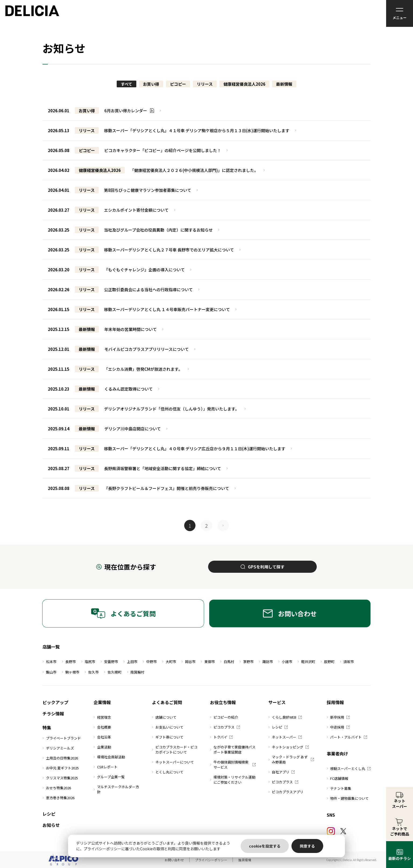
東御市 (208, 662)
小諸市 (285, 662)
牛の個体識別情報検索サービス (233, 765)
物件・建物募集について (348, 798)
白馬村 (227, 662)
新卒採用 (338, 717)
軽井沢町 (306, 662)
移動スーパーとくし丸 (349, 768)
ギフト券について (168, 737)
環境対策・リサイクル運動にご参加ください (233, 780)
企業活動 (102, 747)
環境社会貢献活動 (109, 757)
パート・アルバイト (347, 737)
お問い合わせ (290, 613)
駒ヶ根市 (71, 672)
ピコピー (178, 84)
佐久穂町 (113, 672)
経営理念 (102, 717)
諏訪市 (266, 662)
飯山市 (49, 672)
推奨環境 (245, 860)
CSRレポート (106, 767)
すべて (127, 84)
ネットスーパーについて (173, 762)
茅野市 (247, 662)
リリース (205, 84)
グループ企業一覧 (109, 777)
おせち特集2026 (57, 788)
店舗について (164, 717)
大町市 (169, 662)
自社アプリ (282, 772)
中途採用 (338, 727)
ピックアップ (55, 702)
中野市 (150, 662)
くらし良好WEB (285, 717)
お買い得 (151, 84)
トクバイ (221, 737)
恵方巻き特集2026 (58, 798)
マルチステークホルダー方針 (116, 789)
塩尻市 (88, 662)
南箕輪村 (136, 672)
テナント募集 (339, 788)
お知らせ (51, 825)
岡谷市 (188, 662)
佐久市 (92, 672)
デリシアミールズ (58, 748)
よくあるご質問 (123, 613)
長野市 (69, 662)
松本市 (49, 662)
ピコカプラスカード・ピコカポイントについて (175, 750)
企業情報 (102, 702)
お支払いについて (168, 727)
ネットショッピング (289, 747)
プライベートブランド (62, 738)
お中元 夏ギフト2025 (61, 768)
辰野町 (327, 662)
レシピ (49, 814)
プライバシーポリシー (211, 860)
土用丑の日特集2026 (60, 758)
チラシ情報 (53, 714)
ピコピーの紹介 (224, 717)
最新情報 (284, 84)
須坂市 (347, 662)
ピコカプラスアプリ (286, 792)
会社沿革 (102, 737)
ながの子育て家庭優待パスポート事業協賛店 (233, 750)
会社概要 (102, 727)
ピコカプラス (225, 727)
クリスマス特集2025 (60, 778)
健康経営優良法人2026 (244, 84)
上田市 (130, 662)
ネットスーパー (285, 737)
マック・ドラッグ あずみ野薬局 (291, 759)
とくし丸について (168, 772)
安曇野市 (109, 662)
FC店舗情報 (337, 778)
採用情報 (335, 702)
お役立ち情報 (223, 702)
